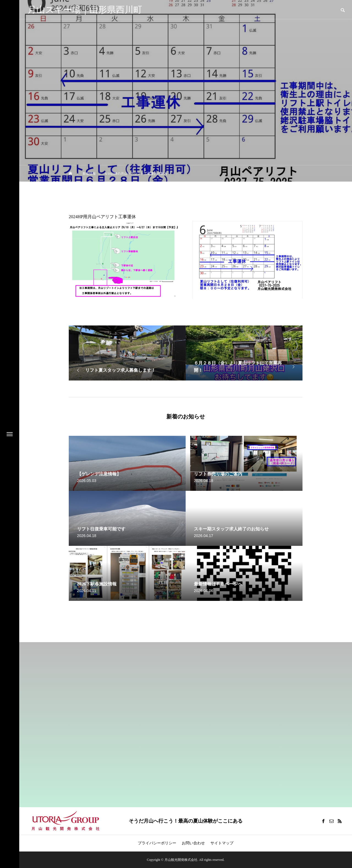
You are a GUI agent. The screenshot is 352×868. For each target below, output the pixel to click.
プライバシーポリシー (157, 843)
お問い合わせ (193, 843)
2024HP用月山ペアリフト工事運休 (102, 217)
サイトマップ (222, 843)
